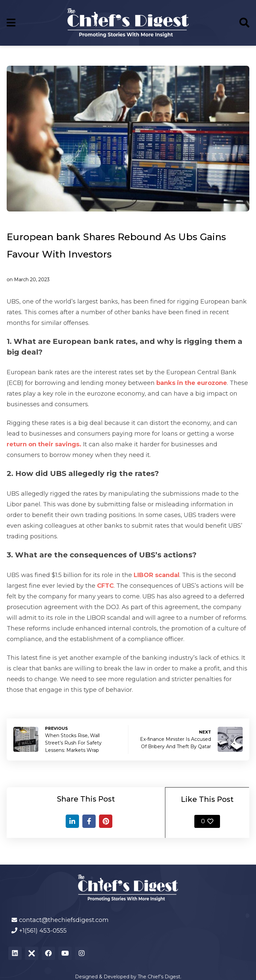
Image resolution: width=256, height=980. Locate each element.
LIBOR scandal (156, 575)
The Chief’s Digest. (159, 977)
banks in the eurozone (192, 383)
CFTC (105, 586)
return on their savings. (44, 444)
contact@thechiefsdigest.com (64, 920)
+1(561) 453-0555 (43, 931)
